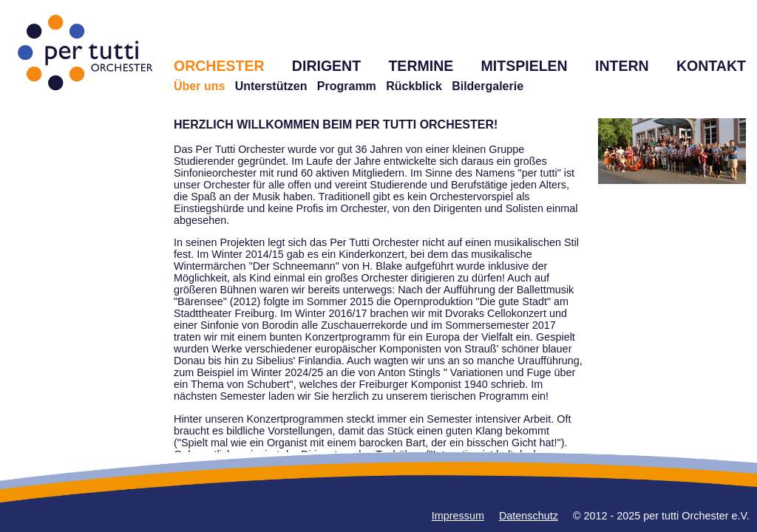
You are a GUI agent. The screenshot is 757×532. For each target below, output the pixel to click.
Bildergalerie (488, 86)
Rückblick (414, 86)
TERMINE (421, 66)
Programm (347, 86)
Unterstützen (271, 86)
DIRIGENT (326, 66)
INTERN (622, 66)
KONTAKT (711, 66)
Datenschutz (529, 516)
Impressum (458, 516)
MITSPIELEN (525, 66)
